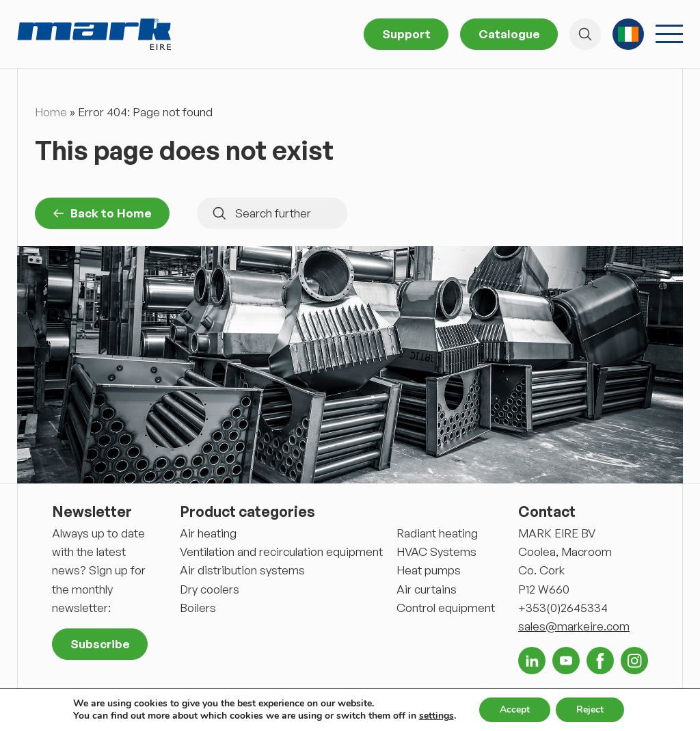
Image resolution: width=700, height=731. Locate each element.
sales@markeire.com (574, 626)
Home (51, 112)
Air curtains (427, 589)
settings (436, 716)
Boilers (198, 608)
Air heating (208, 533)
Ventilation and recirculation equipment (281, 551)
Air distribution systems (242, 570)
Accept (515, 709)
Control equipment (446, 608)
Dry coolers (210, 589)
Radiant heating (437, 533)
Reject (590, 709)
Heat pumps (429, 570)
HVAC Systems (436, 551)
